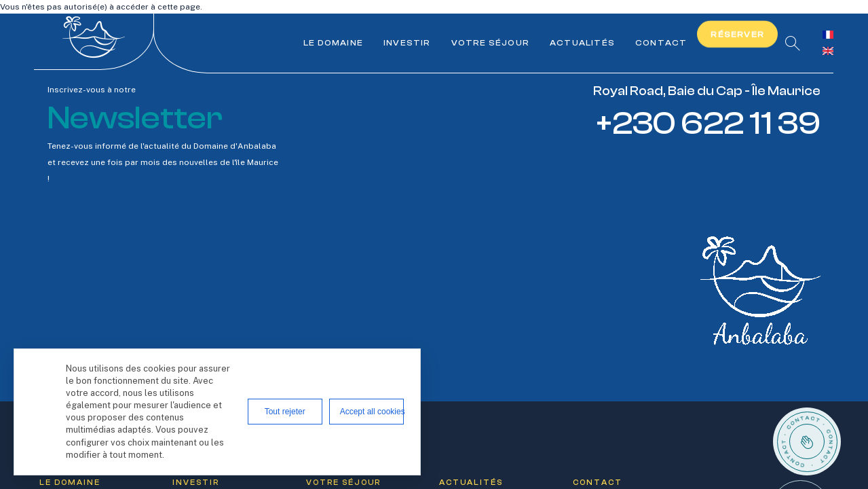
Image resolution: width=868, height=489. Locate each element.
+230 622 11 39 (708, 123)
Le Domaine (333, 43)
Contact (661, 43)
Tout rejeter (285, 412)
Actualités (582, 43)
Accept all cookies (372, 412)
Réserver (737, 35)
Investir (407, 43)
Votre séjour (490, 43)
